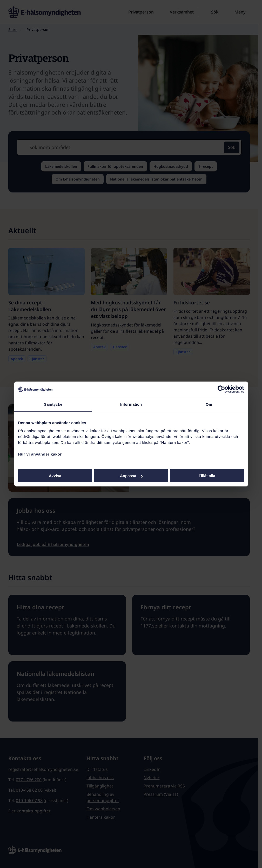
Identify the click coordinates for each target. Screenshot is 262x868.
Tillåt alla (207, 476)
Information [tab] (131, 404)
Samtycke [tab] (53, 404)
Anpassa (131, 476)
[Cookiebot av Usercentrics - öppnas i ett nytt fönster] (221, 389)
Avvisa (55, 476)
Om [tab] (209, 404)
